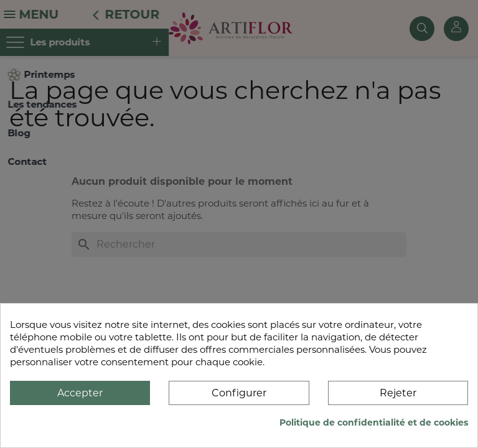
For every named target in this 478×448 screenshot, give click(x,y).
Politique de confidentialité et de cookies (374, 422)
